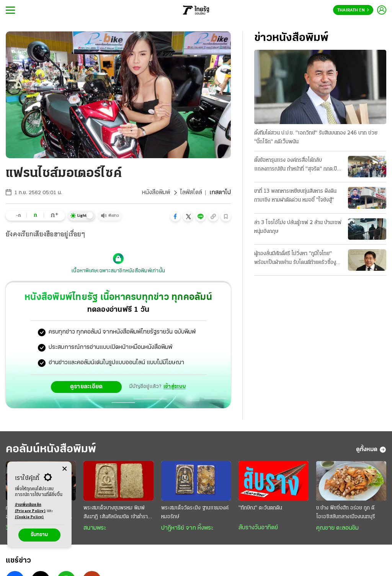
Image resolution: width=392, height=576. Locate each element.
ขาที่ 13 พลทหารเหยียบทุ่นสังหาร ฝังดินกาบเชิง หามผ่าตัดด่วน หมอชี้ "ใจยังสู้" (295, 196)
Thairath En (353, 10)
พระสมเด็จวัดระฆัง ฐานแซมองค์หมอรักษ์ (195, 512)
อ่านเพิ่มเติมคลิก (30, 509)
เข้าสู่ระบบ (175, 387)
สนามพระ (95, 528)
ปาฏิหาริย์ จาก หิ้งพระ (187, 528)
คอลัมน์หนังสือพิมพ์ (51, 449)
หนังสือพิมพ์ (156, 193)
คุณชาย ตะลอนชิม (337, 528)
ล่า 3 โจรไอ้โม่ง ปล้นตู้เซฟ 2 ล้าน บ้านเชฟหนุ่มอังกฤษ (298, 227)
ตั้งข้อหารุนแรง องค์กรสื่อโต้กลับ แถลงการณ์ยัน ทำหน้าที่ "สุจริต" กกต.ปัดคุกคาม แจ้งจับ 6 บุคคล (297, 165)
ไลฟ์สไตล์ (191, 193)
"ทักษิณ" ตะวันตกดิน (260, 508)
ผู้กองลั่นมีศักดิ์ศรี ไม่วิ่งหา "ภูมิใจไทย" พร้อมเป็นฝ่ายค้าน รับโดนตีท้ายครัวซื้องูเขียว (295, 259)
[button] (175, 216)
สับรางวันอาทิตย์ (258, 528)
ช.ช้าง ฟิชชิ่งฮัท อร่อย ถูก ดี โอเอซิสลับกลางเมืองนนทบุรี (346, 512)
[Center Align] (65, 469)
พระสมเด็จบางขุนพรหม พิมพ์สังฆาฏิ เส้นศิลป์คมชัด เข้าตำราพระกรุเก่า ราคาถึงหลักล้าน (116, 513)
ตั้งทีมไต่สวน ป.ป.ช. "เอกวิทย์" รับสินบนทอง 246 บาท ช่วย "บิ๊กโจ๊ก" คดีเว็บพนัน (316, 137)
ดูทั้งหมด (371, 450)
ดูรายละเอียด (87, 387)
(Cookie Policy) (29, 517)
